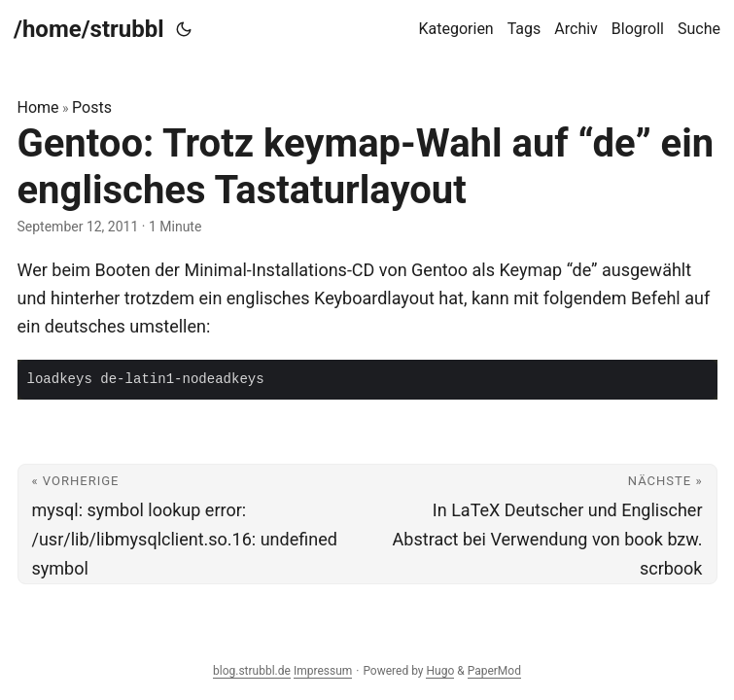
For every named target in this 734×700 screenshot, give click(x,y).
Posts (92, 107)
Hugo (440, 671)
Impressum (323, 671)
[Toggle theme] (184, 29)
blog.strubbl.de (252, 671)
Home (38, 107)
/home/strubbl (89, 29)
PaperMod (494, 671)
